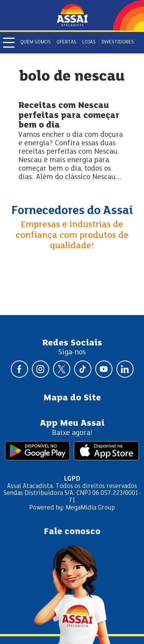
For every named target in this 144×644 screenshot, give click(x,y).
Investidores (118, 42)
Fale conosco (72, 532)
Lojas (89, 42)
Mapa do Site (72, 398)
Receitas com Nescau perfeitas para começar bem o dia (69, 116)
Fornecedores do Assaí (72, 211)
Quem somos (36, 42)
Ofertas (66, 42)
